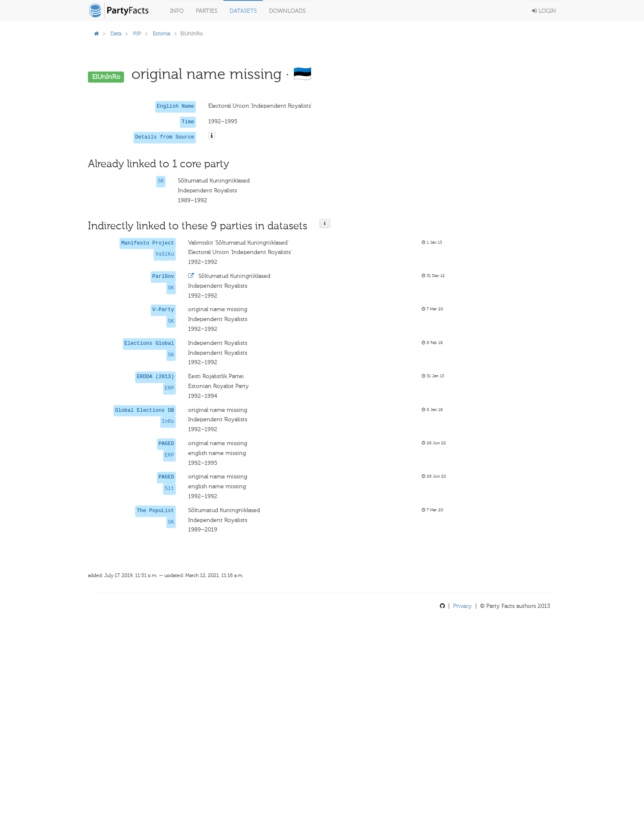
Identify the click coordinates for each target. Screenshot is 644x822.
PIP (137, 33)
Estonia (162, 33)
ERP (169, 388)
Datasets (243, 11)
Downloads (287, 11)
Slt (169, 489)
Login (544, 11)
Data (116, 33)
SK (161, 181)
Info (177, 11)
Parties (207, 11)
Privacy (462, 606)
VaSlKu (164, 254)
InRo (168, 422)
